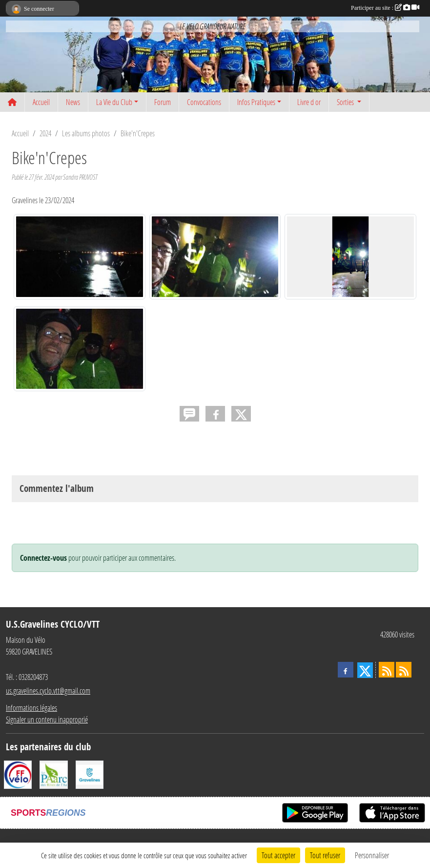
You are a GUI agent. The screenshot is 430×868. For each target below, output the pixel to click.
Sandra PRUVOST (80, 177)
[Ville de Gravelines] (90, 773)
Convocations (204, 102)
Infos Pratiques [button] (256, 102)
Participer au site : (385, 8)
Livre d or (309, 102)
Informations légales (31, 708)
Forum (163, 102)
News (73, 102)
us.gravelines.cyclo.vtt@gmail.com (48, 690)
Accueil (41, 102)
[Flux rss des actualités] (387, 670)
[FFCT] (18, 773)
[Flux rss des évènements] (404, 670)
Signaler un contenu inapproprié (47, 719)
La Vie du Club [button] (114, 102)
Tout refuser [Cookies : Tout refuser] (325, 855)
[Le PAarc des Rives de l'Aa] (53, 773)
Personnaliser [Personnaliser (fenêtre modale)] (372, 855)
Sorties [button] (346, 102)
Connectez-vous (43, 558)
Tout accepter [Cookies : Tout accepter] (278, 855)
